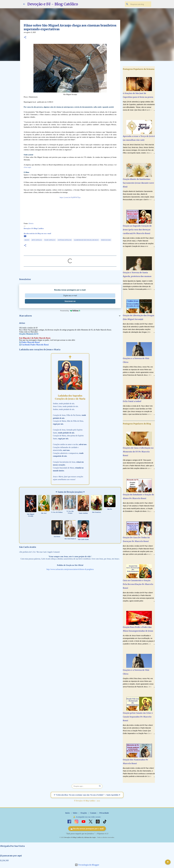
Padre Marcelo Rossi (31, 342)
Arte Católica (37, 240)
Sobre (75, 813)
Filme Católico (50, 240)
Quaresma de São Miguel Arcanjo (86, 240)
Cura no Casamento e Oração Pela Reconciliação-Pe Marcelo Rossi (138, 584)
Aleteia (31, 223)
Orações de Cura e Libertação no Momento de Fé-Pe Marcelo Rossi (138, 452)
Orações (84, 813)
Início (67, 813)
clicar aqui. (28, 167)
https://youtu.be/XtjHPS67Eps (70, 197)
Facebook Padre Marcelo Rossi (35, 345)
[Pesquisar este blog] (139, 4)
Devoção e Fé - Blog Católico (53, 4)
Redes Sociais (106, 240)
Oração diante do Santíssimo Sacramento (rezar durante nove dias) (138, 183)
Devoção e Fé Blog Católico (34, 228)
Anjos (27, 240)
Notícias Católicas (65, 240)
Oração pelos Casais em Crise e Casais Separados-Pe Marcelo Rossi (138, 717)
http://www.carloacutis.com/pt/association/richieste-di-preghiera (70, 569)
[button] (25, 38)
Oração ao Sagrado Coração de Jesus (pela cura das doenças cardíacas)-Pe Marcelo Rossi (137, 230)
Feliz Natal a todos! (132, 401)
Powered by (70, 311)
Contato (93, 813)
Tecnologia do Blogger (87, 865)
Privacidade (104, 813)
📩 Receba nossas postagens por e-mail (87, 829)
